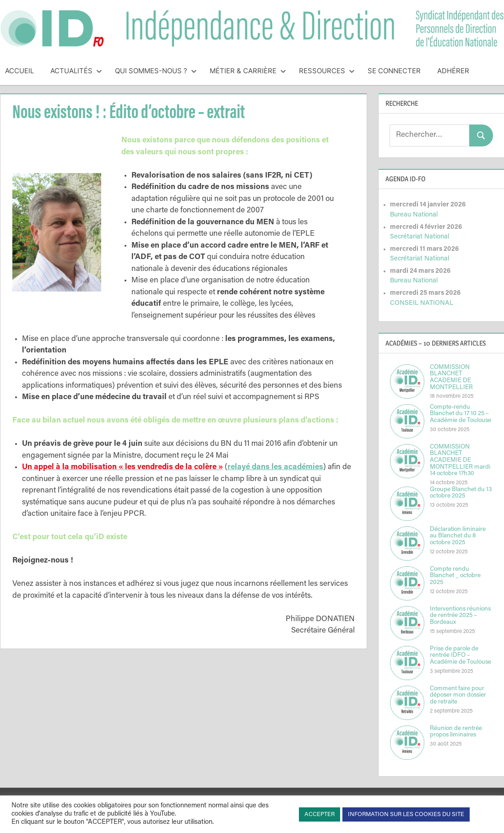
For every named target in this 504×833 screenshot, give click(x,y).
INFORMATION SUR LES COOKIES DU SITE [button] (406, 814)
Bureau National (414, 215)
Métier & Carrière (248, 71)
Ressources (327, 71)
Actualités (76, 71)
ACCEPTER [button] (320, 814)
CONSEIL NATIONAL (422, 303)
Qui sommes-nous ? (156, 71)
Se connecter (394, 71)
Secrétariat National (420, 237)
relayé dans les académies (275, 468)
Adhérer (453, 71)
